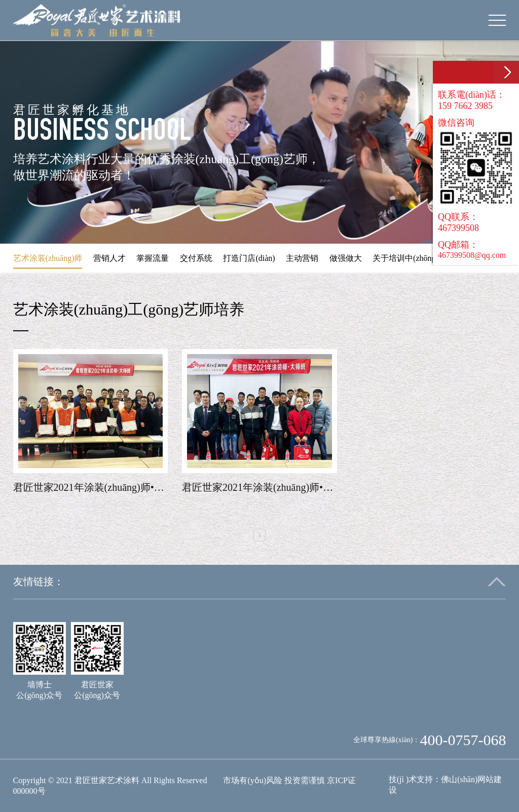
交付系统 (196, 258)
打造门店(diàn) (249, 258)
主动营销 (302, 258)
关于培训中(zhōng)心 (410, 258)
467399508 (458, 228)
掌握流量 (153, 258)
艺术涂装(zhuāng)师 (48, 258)
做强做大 (346, 258)
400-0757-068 (463, 740)
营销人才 (109, 258)
